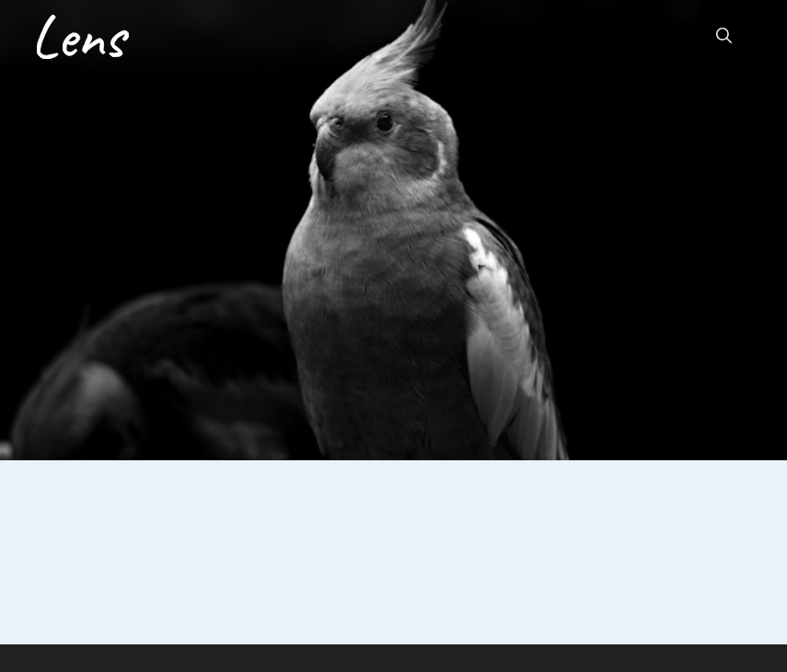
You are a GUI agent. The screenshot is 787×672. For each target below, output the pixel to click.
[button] (724, 37)
